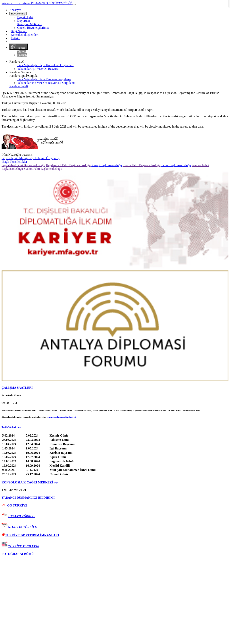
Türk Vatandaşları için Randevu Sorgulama (44, 79)
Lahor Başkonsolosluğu (176, 165)
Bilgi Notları (19, 31)
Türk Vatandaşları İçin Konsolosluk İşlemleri (45, 65)
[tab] (115, 388)
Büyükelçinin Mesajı (15, 158)
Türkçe (19, 47)
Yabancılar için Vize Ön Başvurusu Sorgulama (46, 83)
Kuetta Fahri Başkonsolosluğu (141, 165)
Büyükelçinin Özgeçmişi (44, 158)
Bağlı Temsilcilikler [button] (14, 162)
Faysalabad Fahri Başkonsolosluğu (23, 165)
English (22, 55)
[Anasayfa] (15, 10)
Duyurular (24, 21)
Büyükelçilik (18, 14)
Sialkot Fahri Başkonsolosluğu (43, 169)
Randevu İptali (19, 86)
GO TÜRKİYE (17, 505)
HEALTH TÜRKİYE (22, 516)
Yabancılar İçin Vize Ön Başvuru (38, 69)
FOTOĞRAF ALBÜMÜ (18, 554)
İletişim (16, 38)
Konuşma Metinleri (29, 24)
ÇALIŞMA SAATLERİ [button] (17, 388)
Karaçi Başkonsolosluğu (107, 165)
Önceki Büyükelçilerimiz (33, 28)
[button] (115, 427)
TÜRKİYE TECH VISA (24, 546)
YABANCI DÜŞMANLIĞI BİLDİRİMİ (28, 498)
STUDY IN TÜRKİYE (22, 527)
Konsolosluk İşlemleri (25, 35)
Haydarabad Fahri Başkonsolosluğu (68, 165)
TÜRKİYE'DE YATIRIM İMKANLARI (30, 535)
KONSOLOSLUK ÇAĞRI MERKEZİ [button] (30, 482)
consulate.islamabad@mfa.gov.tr (62, 417)
